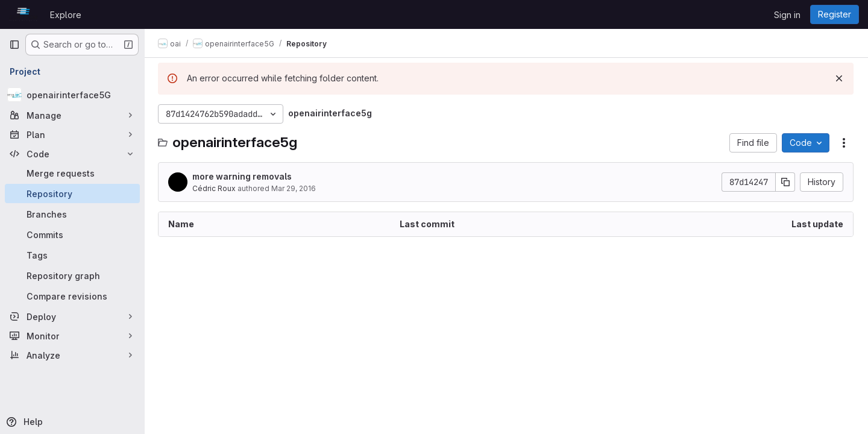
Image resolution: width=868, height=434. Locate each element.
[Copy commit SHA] (785, 182)
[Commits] (72, 234)
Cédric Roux (215, 188)
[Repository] (72, 193)
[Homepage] (24, 14)
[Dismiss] (839, 78)
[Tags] (72, 255)
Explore (66, 15)
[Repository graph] (72, 275)
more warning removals (243, 176)
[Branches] (72, 214)
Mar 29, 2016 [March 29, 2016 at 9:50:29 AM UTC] (295, 188)
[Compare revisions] (72, 296)
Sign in (787, 15)
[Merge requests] (72, 173)
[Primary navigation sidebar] (14, 45)
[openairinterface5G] (72, 95)
